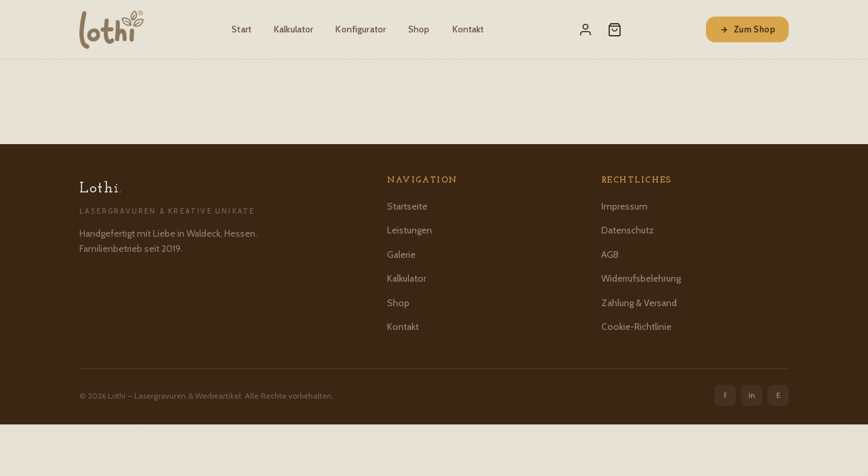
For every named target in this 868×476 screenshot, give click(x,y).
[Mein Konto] (586, 30)
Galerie (401, 255)
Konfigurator (361, 29)
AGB (610, 255)
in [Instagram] (752, 395)
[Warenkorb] (615, 30)
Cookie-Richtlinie (636, 327)
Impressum (625, 206)
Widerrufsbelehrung (641, 278)
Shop (419, 29)
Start (241, 29)
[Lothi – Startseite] (111, 30)
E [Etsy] (778, 395)
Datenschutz (628, 230)
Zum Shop (747, 29)
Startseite (407, 206)
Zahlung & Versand (639, 303)
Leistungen (410, 230)
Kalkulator (293, 29)
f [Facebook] (725, 395)
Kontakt (468, 29)
